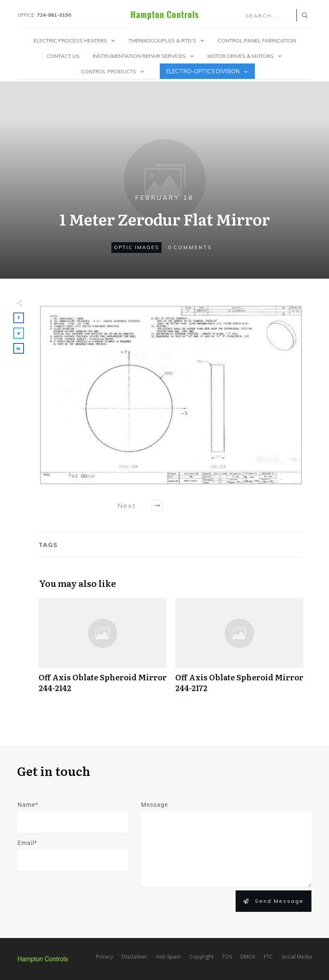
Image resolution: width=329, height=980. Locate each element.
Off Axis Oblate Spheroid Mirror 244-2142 (103, 650)
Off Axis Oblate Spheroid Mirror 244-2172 (239, 650)
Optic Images (136, 247)
